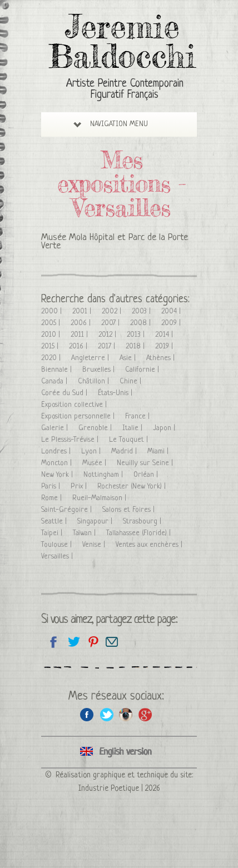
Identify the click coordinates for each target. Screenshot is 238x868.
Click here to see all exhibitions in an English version (119, 752)
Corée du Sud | (65, 393)
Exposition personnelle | (79, 416)
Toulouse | (58, 545)
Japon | (165, 428)
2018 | (136, 346)
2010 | (52, 335)
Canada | (55, 381)
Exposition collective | (75, 405)
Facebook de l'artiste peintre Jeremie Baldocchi (87, 714)
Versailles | (58, 557)
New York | (58, 475)
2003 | (142, 311)
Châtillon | (95, 381)
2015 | (51, 346)
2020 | (52, 358)
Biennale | (58, 370)
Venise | (95, 545)
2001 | (83, 311)
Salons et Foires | (130, 510)
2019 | (165, 346)
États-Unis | (116, 393)
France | (138, 416)
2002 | (113, 311)
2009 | (172, 323)
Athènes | (162, 358)
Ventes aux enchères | (150, 545)
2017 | (108, 346)
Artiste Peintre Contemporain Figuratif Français (125, 90)
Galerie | (56, 428)
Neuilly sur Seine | (146, 463)
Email (112, 642)
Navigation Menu (111, 124)
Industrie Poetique (109, 789)
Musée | (95, 463)
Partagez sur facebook (54, 642)
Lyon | (92, 452)
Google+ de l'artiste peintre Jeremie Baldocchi (145, 714)
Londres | (57, 452)
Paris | (52, 487)
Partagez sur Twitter (73, 642)
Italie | (133, 428)
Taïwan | (85, 533)
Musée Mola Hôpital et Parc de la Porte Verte (115, 242)
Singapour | (96, 522)
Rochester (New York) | (133, 487)
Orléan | (147, 475)
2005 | (52, 323)
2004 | (172, 311)
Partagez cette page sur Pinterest (93, 642)
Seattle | (55, 522)
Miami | (159, 452)
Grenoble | (96, 428)
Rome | (53, 498)
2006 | (82, 323)
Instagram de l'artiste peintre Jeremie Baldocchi (126, 714)
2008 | (142, 323)
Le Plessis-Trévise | (71, 440)
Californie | (143, 370)
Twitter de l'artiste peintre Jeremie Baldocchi (106, 714)
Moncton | (58, 463)
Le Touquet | (130, 440)
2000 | (53, 311)
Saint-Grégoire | (68, 510)
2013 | (137, 335)
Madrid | (125, 452)
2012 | (108, 335)
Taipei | (53, 533)
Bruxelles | (100, 370)
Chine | (132, 381)
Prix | (80, 487)
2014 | (165, 335)
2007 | (111, 323)
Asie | (129, 358)
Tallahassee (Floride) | (140, 533)
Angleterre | (91, 358)
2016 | (79, 346)
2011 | (80, 335)
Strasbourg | (143, 522)
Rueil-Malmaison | (100, 498)
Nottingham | (104, 475)
